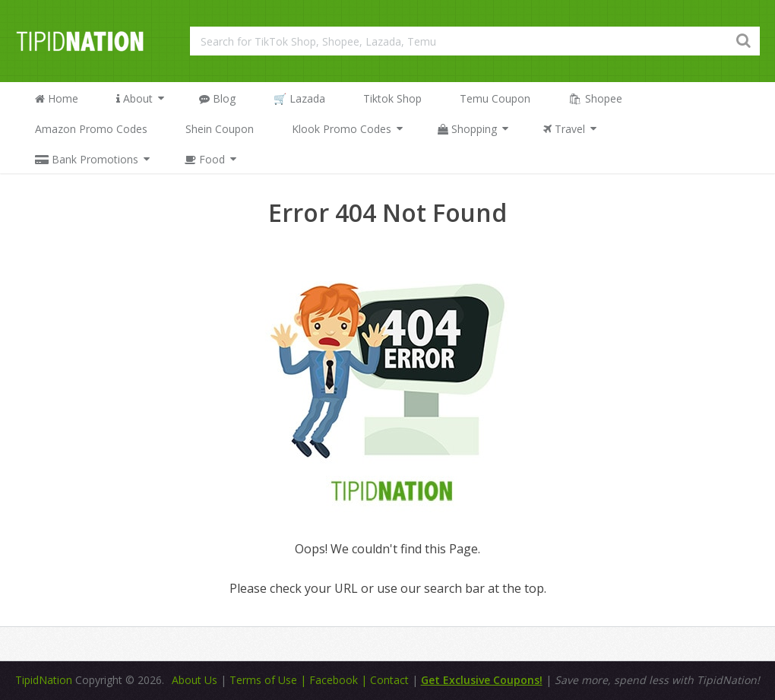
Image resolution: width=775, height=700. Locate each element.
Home (57, 98)
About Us (195, 680)
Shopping (467, 129)
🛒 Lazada (299, 98)
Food (205, 159)
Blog (217, 98)
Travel (564, 129)
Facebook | (340, 680)
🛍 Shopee (595, 98)
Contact (391, 680)
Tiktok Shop (392, 98)
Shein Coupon (220, 129)
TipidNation (44, 680)
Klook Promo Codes (342, 129)
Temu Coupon (495, 98)
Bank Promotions (87, 159)
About (134, 98)
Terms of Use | (269, 680)
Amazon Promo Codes (91, 129)
